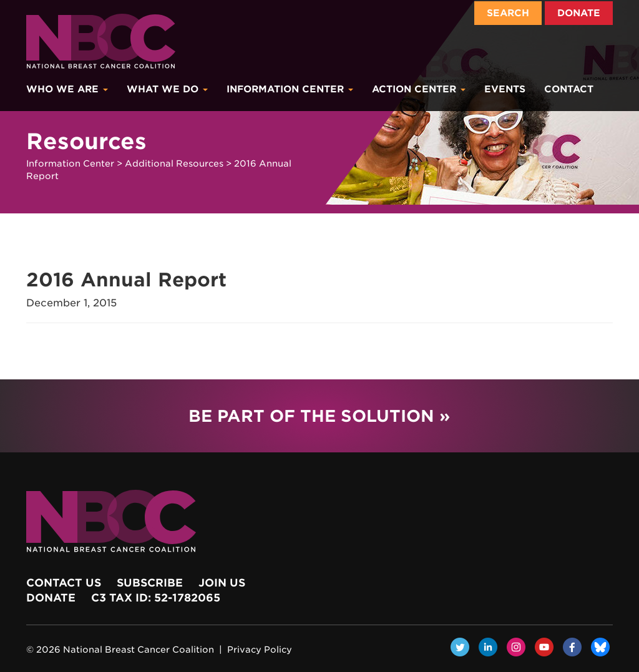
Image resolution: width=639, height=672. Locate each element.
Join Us (222, 583)
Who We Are (67, 89)
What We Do (167, 89)
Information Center (290, 89)
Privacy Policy (260, 650)
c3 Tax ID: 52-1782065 (156, 598)
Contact (569, 89)
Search (508, 13)
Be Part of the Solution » (319, 416)
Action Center (419, 89)
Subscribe (150, 583)
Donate (579, 13)
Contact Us (64, 583)
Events (505, 89)
